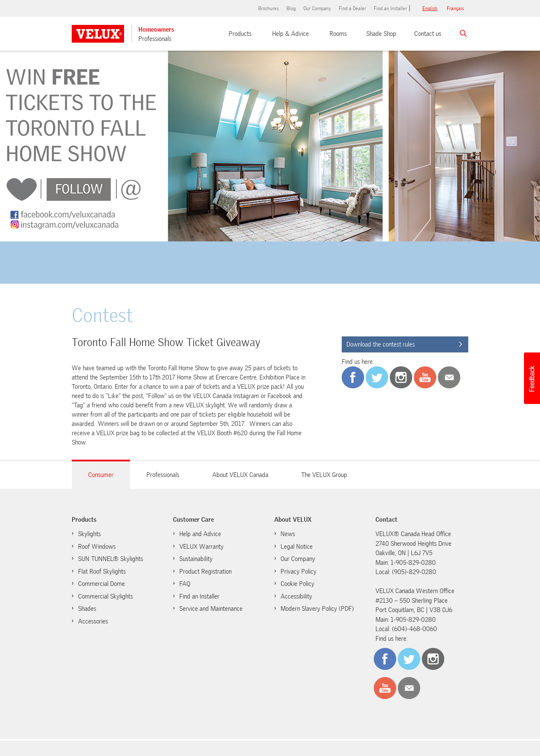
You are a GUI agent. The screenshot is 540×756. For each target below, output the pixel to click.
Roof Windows (97, 547)
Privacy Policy (298, 572)
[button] (532, 378)
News (288, 534)
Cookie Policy (293, 583)
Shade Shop (381, 34)
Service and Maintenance (211, 609)
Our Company (317, 8)
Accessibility (296, 596)
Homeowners (156, 30)
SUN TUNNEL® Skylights (111, 559)
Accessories (93, 621)
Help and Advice (200, 534)
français (455, 8)
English (430, 8)
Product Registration (205, 572)
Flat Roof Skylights (102, 572)
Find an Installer (390, 8)
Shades (87, 609)
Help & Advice (290, 34)
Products (240, 34)
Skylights (89, 534)
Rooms (338, 34)
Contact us (428, 34)
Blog (291, 8)
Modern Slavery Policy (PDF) (317, 609)
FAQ (185, 584)
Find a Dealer (352, 8)
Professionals (155, 39)
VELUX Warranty (201, 547)
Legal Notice (297, 547)
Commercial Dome (101, 584)
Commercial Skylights (105, 596)
